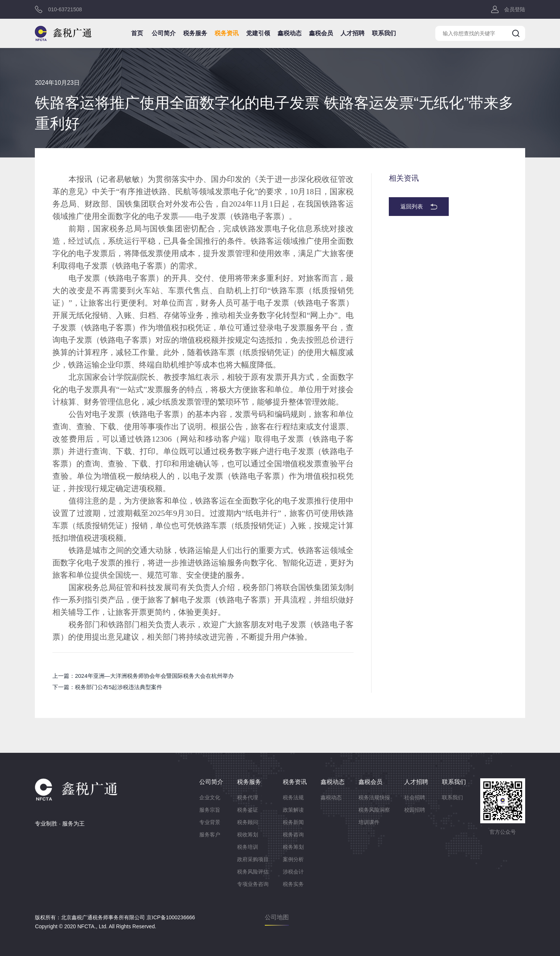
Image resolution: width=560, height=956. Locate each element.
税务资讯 (227, 33)
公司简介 (164, 33)
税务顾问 (248, 822)
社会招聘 (415, 797)
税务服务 (195, 33)
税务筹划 (293, 847)
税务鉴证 (248, 810)
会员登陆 (515, 9)
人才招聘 (352, 33)
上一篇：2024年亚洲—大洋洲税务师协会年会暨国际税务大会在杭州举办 (143, 676)
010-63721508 (65, 9)
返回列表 (412, 206)
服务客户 (210, 835)
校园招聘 (415, 810)
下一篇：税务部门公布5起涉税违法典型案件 (107, 687)
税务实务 (293, 884)
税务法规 (293, 797)
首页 (137, 33)
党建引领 (258, 33)
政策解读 (293, 810)
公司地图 (277, 917)
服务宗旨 (210, 810)
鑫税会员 (321, 33)
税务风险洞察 (374, 810)
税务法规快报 (374, 797)
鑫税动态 (290, 33)
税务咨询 (293, 835)
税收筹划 (248, 835)
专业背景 (210, 822)
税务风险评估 (253, 872)
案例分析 (293, 859)
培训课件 (369, 822)
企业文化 (210, 797)
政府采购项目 (253, 859)
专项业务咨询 (253, 884)
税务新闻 (293, 822)
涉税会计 (293, 872)
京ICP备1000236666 (171, 917)
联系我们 (384, 33)
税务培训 (248, 847)
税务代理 (248, 797)
